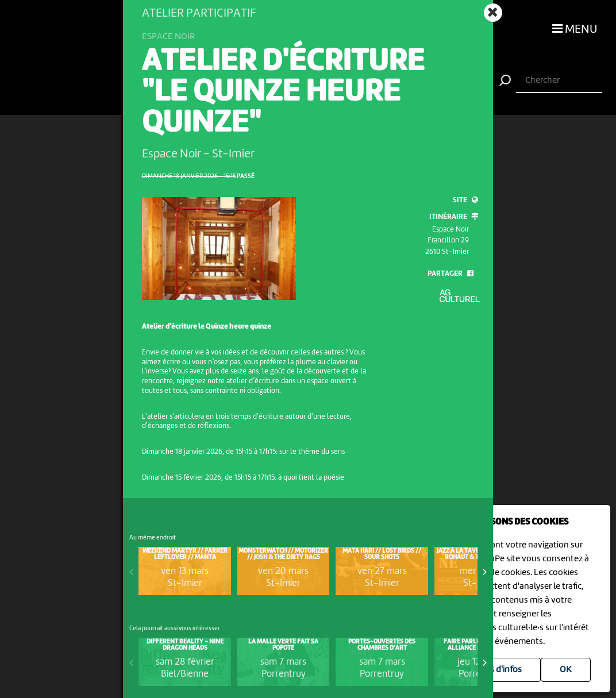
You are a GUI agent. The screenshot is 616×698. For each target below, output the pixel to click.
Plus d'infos (500, 670)
